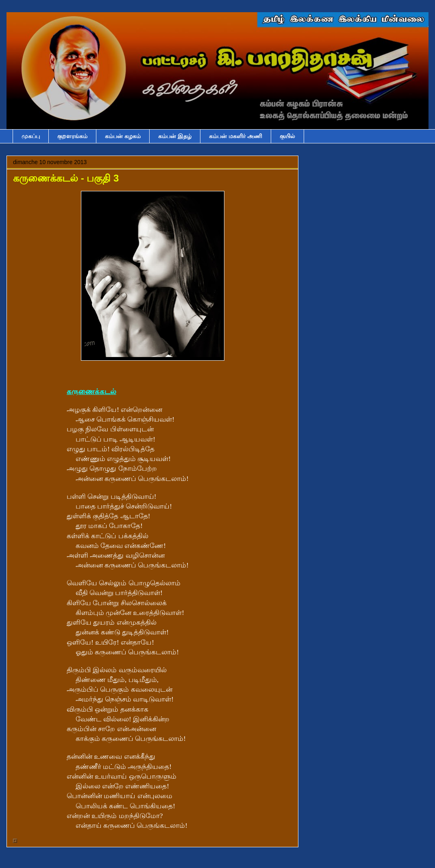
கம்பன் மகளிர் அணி (236, 136)
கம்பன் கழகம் (123, 136)
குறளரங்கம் (72, 136)
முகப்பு (31, 136)
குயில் (287, 136)
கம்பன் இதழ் (175, 136)
